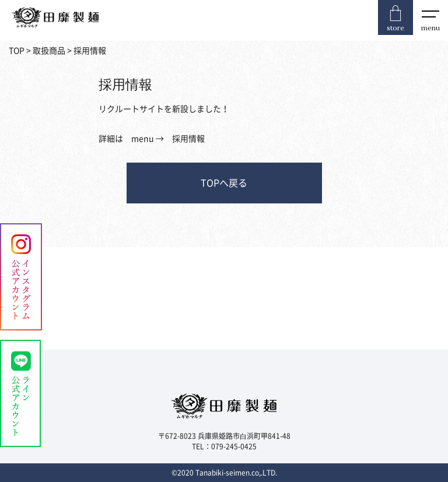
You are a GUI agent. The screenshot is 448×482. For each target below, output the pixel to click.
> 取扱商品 (45, 51)
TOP (17, 51)
